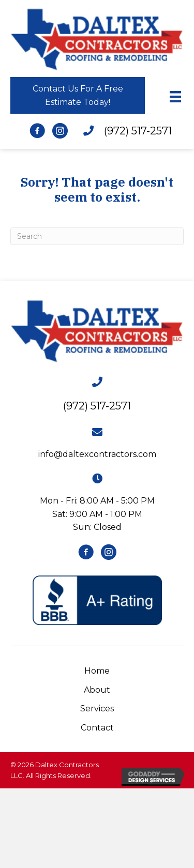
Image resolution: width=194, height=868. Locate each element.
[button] (78, 95)
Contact (97, 728)
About (97, 690)
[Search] (97, 236)
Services (97, 709)
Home (97, 671)
